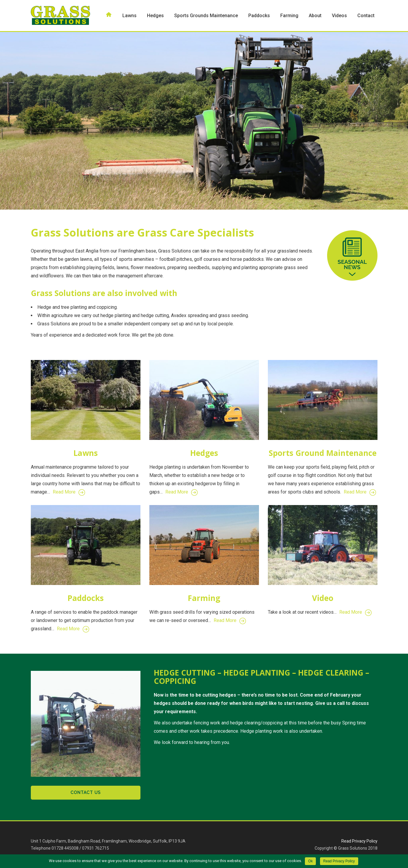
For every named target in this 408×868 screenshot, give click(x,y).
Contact (366, 16)
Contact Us (86, 793)
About (315, 16)
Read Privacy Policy (359, 841)
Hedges (155, 16)
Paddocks (259, 16)
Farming (289, 16)
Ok (310, 861)
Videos (339, 16)
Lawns (129, 16)
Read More (69, 492)
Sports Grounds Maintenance (206, 16)
